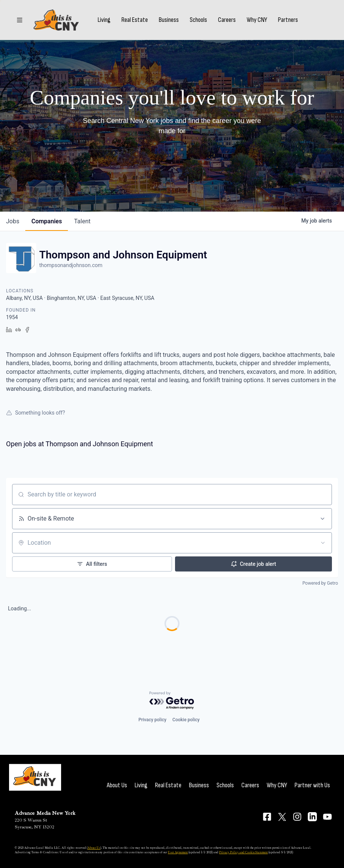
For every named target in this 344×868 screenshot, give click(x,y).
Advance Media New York (45, 813)
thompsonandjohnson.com (71, 265)
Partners (288, 20)
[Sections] (20, 20)
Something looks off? (35, 413)
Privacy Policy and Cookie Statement (243, 852)
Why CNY (257, 20)
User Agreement (178, 852)
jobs (13, 221)
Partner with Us (312, 785)
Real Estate (135, 20)
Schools (198, 20)
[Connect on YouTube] (327, 817)
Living (104, 20)
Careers (227, 20)
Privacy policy (152, 720)
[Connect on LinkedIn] (312, 817)
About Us (117, 785)
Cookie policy (186, 720)
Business (169, 20)
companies (47, 221)
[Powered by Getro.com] (172, 701)
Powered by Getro (320, 583)
